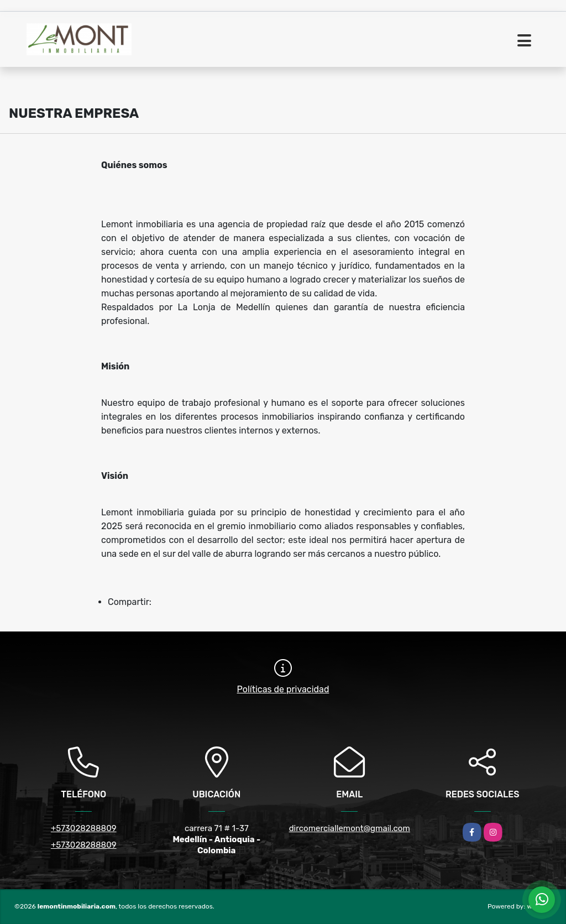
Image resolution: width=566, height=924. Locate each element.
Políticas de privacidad (283, 689)
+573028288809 (84, 828)
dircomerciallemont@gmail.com (350, 828)
